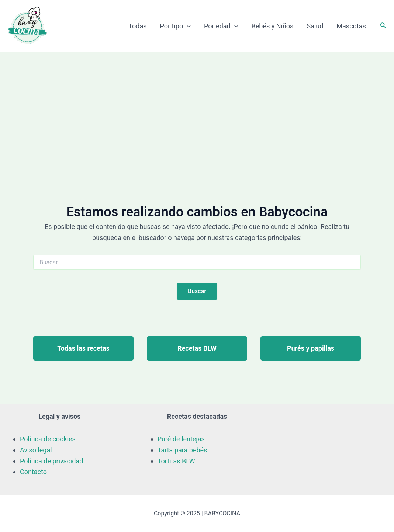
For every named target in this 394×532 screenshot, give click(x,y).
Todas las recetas (83, 348)
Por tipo (176, 26)
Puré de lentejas (181, 439)
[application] (187, 26)
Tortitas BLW (176, 461)
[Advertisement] (197, 108)
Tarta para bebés (182, 450)
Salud (315, 26)
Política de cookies (48, 439)
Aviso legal (36, 450)
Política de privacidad (51, 461)
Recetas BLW (197, 348)
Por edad (221, 26)
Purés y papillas (311, 348)
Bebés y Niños (273, 26)
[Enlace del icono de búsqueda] (383, 26)
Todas (137, 26)
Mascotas (351, 26)
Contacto (33, 472)
